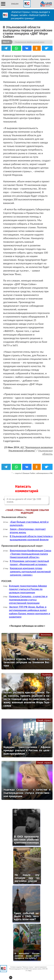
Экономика (46, 635)
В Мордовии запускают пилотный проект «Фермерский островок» (29, 563)
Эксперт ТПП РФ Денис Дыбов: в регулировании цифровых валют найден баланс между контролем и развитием (30, 612)
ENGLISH (15, 4)
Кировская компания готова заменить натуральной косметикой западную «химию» (30, 571)
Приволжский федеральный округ (30, 42)
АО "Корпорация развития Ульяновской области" (30, 449)
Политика (47, 675)
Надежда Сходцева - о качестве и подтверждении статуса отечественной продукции (28, 600)
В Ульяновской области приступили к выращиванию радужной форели (31, 538)
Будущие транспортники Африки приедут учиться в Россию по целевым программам (28, 589)
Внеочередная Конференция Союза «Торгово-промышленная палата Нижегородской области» (31, 554)
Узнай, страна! (44, 720)
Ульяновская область (45, 452)
